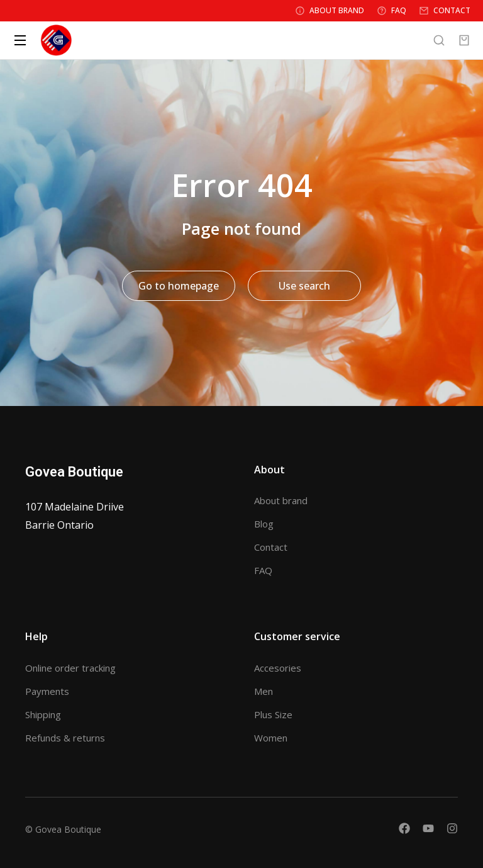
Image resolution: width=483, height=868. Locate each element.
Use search (304, 286)
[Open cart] (464, 40)
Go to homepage (179, 286)
